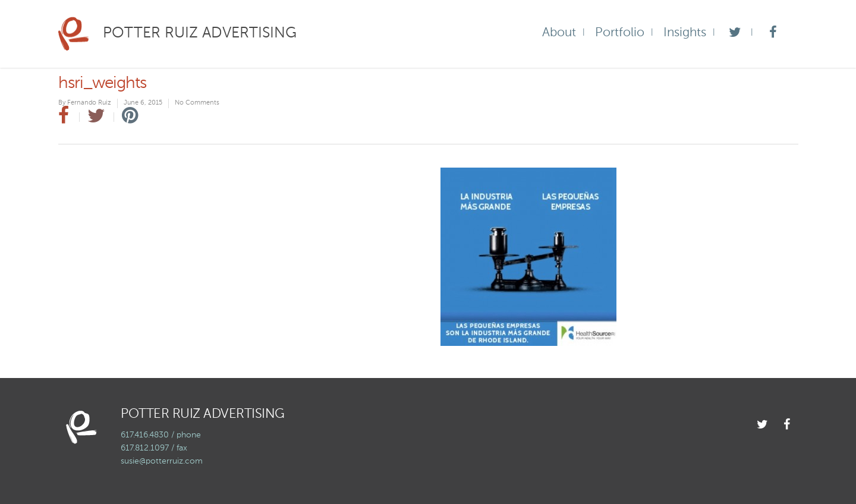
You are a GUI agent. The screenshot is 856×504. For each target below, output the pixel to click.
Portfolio (620, 33)
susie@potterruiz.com (162, 461)
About (559, 33)
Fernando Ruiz (89, 103)
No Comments (197, 103)
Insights (685, 33)
